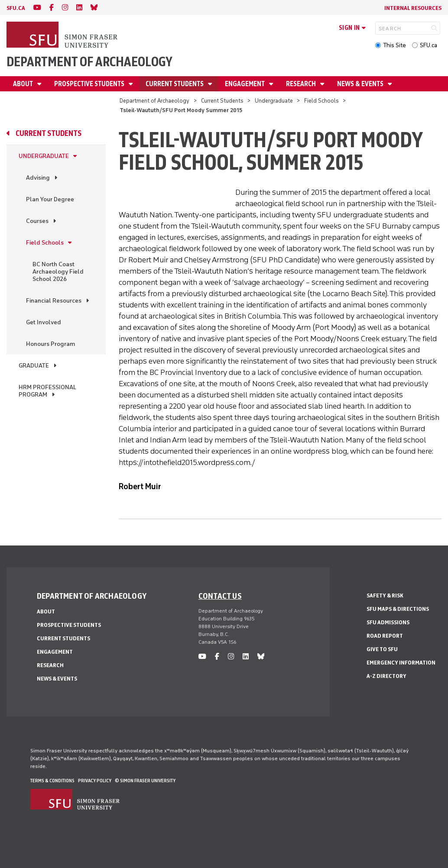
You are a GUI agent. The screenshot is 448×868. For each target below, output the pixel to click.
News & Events (361, 84)
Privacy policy (95, 781)
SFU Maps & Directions (398, 609)
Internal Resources (413, 8)
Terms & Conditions (52, 781)
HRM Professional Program (47, 391)
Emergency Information (401, 663)
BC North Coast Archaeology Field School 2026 (58, 272)
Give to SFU (382, 649)
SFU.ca (429, 45)
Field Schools (321, 101)
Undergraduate (274, 101)
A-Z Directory (386, 676)
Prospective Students (90, 84)
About (24, 84)
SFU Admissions (388, 622)
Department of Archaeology (89, 62)
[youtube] (37, 8)
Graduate (34, 366)
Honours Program (50, 344)
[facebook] (52, 8)
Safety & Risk (385, 595)
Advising (38, 178)
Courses (37, 221)
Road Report (385, 636)
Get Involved (44, 322)
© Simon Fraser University (145, 781)
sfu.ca (16, 8)
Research (302, 84)
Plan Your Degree (50, 199)
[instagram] (65, 8)
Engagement (245, 84)
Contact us (220, 596)
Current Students (175, 84)
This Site (394, 45)
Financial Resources (54, 301)
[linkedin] (79, 8)
